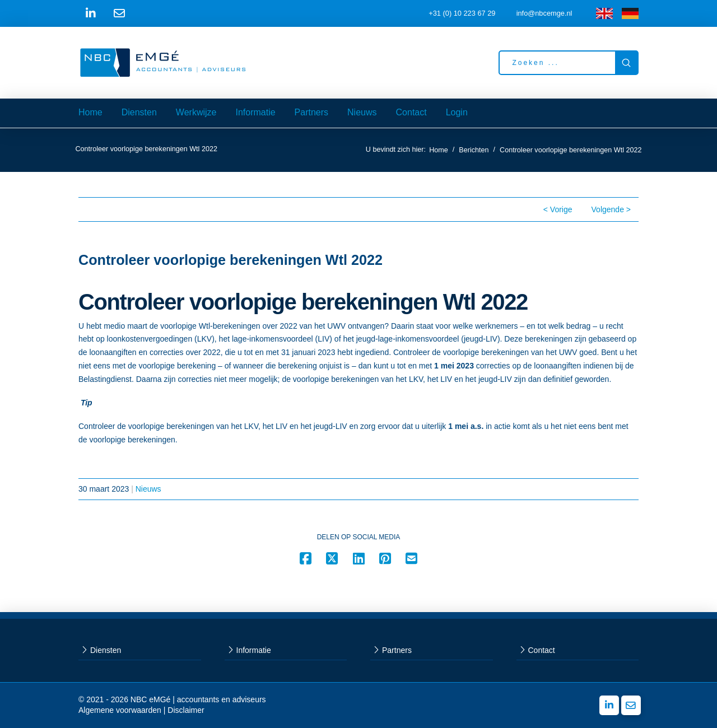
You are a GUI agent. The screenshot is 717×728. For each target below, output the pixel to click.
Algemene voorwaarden (120, 710)
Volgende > (611, 209)
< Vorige (558, 209)
